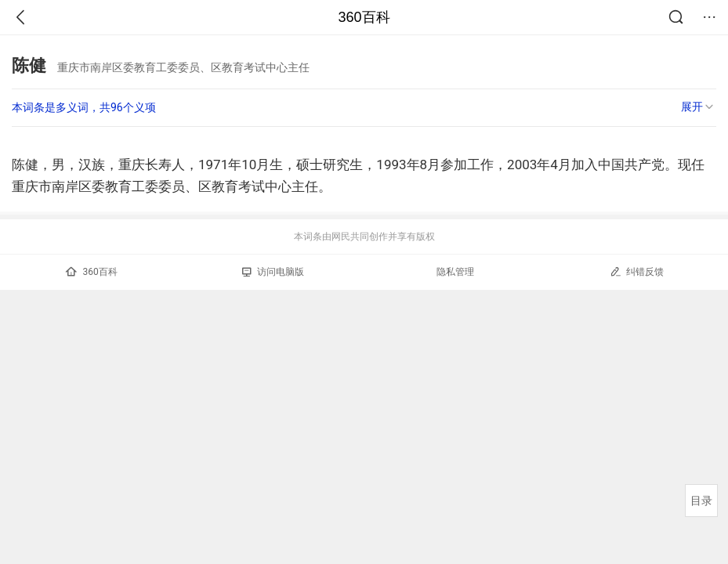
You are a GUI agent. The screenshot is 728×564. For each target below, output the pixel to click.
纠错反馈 (637, 271)
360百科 (364, 17)
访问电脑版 (273, 272)
